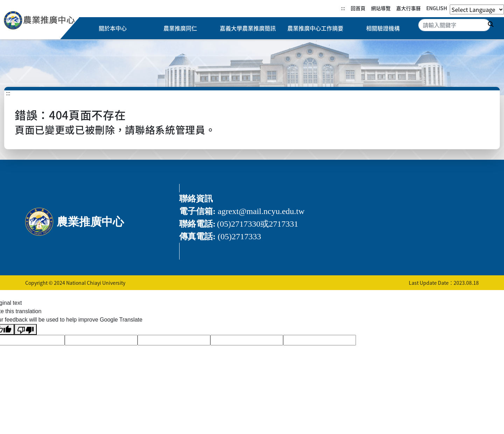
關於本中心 (113, 28)
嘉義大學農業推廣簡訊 (248, 28)
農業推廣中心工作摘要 (315, 28)
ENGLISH (437, 8)
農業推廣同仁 (180, 28)
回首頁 (358, 8)
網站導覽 (381, 8)
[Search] (454, 25)
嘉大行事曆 (408, 8)
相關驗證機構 (383, 28)
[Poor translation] (26, 329)
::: (343, 8)
